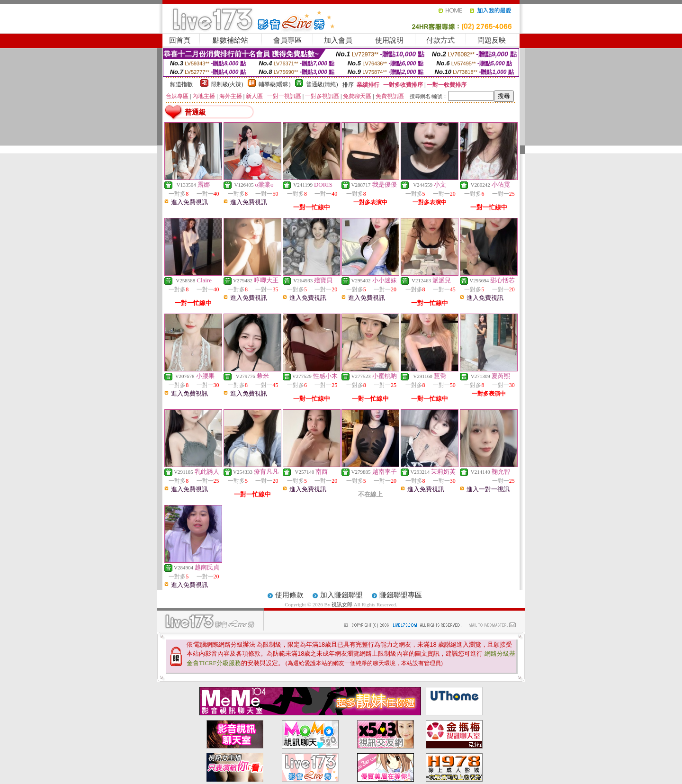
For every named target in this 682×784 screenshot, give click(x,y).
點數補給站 (230, 40)
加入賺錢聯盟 (341, 595)
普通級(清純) (322, 84)
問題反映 (492, 40)
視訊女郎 (343, 604)
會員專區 (287, 40)
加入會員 (338, 40)
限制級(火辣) (227, 84)
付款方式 (440, 40)
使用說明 (389, 40)
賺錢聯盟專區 (401, 595)
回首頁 (180, 40)
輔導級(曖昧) (275, 84)
